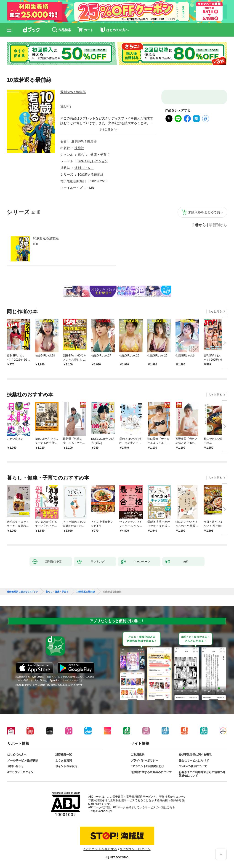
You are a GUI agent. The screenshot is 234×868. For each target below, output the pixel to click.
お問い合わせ (16, 766)
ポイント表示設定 (66, 766)
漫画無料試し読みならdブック (22, 592)
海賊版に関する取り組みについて (151, 772)
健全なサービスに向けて (194, 761)
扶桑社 (79, 148)
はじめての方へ (17, 755)
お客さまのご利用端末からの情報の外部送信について (202, 774)
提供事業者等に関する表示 (195, 755)
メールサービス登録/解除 (23, 761)
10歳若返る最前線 (46, 238)
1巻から (199, 225)
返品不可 (66, 107)
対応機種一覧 (64, 755)
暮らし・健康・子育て (94, 155)
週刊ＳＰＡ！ (84, 168)
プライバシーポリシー (144, 761)
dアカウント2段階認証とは (147, 766)
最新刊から (218, 225)
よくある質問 (64, 761)
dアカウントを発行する (100, 849)
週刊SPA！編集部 (73, 92)
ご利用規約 (138, 755)
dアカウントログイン (20, 772)
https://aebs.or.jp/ (101, 811)
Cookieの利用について (193, 766)
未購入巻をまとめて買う (206, 212)
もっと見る (215, 311)
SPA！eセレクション (93, 161)
